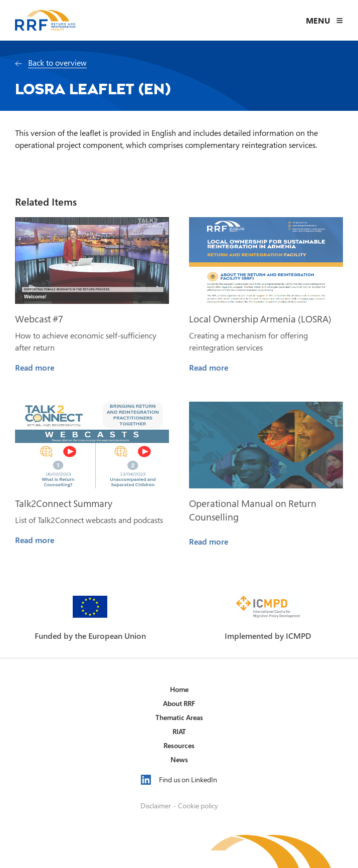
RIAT (179, 731)
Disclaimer (156, 806)
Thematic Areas (179, 717)
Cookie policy (198, 806)
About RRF (179, 703)
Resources (179, 745)
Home (179, 689)
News (179, 759)
